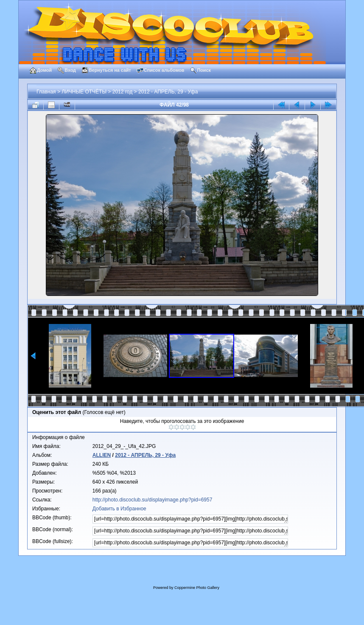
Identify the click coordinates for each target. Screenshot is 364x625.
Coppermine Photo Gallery (197, 588)
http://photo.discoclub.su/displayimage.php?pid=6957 (153, 500)
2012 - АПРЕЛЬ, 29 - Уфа (168, 92)
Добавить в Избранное (119, 509)
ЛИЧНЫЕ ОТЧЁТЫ (84, 92)
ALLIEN (102, 455)
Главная (46, 92)
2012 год (123, 92)
